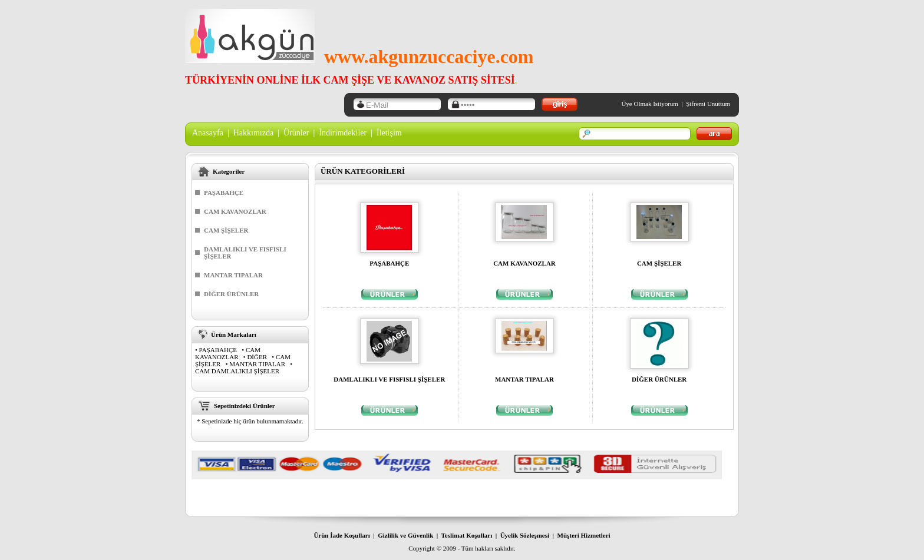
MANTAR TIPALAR (233, 275)
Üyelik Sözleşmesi (525, 535)
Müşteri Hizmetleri (584, 535)
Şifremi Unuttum (708, 104)
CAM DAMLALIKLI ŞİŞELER (237, 371)
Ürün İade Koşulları (341, 535)
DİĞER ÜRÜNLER (231, 294)
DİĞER (257, 357)
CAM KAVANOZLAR (235, 211)
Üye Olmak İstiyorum (650, 104)
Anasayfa (208, 133)
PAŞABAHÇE (224, 193)
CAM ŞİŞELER (226, 230)
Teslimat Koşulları (467, 535)
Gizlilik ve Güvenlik (405, 535)
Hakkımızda (253, 133)
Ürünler (296, 133)
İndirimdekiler (343, 133)
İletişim (389, 133)
